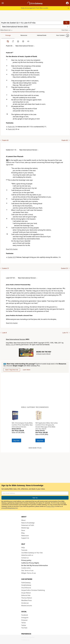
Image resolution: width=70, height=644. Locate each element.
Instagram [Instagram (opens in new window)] (25, 618)
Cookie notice (26, 568)
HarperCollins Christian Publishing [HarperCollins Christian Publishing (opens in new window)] (33, 590)
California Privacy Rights (30, 563)
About (23, 520)
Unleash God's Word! (43, 354)
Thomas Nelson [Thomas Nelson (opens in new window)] (27, 598)
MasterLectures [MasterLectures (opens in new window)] (27, 606)
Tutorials (24, 550)
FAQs (23, 548)
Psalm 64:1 (12, 127)
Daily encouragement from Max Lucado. (35, 8)
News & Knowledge (28, 523)
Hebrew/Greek (24, 35)
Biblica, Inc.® (10, 345)
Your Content (36, 35)
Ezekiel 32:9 (12, 257)
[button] (67, 3)
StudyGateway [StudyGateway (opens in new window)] (26, 585)
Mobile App (25, 528)
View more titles (35, 448)
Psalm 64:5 (12, 129)
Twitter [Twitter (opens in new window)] (24, 625)
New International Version (16, 339)
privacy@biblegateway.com (10, 508)
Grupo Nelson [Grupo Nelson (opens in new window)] (26, 593)
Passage (5, 35)
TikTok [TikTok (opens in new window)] (24, 623)
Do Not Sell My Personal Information (35, 565)
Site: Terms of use (27, 570)
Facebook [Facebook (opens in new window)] (25, 615)
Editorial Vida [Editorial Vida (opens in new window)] (26, 595)
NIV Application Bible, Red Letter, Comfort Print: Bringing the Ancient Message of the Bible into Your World (47, 426)
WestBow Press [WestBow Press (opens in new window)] (27, 600)
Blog (23, 533)
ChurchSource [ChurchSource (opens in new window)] (26, 588)
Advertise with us (27, 555)
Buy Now (16, 440)
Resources (13, 35)
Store (23, 530)
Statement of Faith (28, 525)
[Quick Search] (32, 23)
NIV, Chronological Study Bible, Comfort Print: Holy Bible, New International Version (22, 425)
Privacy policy (26, 560)
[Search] (66, 23)
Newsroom (25, 536)
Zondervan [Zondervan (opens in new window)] (25, 603)
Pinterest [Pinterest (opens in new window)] (24, 620)
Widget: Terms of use (29, 573)
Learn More (27, 370)
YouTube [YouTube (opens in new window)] (24, 628)
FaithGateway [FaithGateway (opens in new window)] (26, 583)
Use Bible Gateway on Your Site (32, 553)
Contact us (25, 558)
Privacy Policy (50, 506)
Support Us (25, 538)
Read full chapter (12, 249)
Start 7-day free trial (12, 370)
